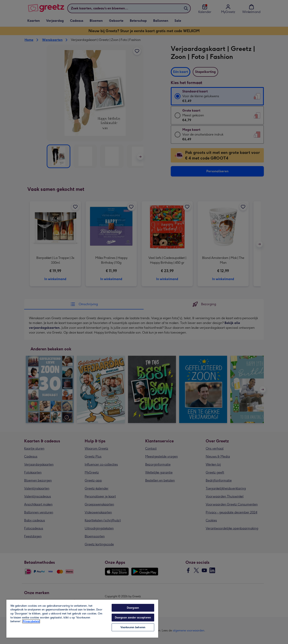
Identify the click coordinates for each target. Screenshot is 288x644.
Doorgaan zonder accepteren (133, 618)
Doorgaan (133, 608)
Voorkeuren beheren (133, 627)
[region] (82, 618)
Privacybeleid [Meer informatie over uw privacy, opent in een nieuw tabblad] (31, 621)
